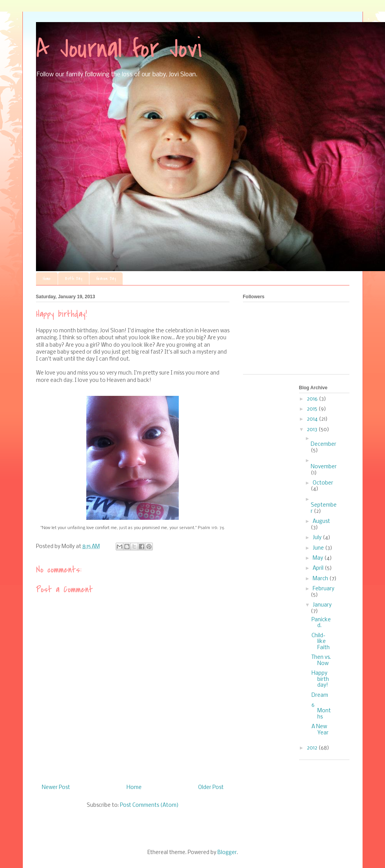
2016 (313, 399)
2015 (313, 409)
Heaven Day (106, 279)
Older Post (211, 788)
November (324, 467)
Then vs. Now (321, 661)
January (322, 605)
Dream (320, 695)
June (319, 548)
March (321, 579)
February (323, 589)
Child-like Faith (321, 642)
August (321, 522)
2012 (313, 748)
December (323, 444)
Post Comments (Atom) (149, 805)
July (318, 538)
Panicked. (321, 623)
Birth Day (74, 279)
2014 (313, 419)
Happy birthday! (320, 679)
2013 (313, 430)
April (319, 568)
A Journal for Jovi (119, 49)
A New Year (320, 730)
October (323, 483)
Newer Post (56, 788)
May (318, 558)
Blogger (227, 853)
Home (47, 279)
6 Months (321, 711)
